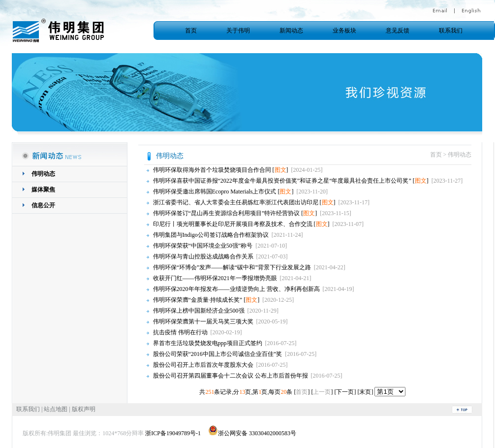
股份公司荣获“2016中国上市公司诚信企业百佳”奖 (218, 354)
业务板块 (344, 31)
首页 (191, 31)
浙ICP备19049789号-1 (173, 433)
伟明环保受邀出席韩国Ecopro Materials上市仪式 (215, 192)
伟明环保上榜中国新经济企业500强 (199, 311)
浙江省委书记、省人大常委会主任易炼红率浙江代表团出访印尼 (236, 202)
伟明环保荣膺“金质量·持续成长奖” (198, 300)
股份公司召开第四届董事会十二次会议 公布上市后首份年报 (231, 376)
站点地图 (56, 409)
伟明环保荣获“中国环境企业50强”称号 (203, 246)
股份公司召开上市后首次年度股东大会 (203, 365)
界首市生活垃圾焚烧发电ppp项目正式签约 (208, 343)
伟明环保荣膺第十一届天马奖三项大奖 (203, 321)
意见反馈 (398, 31)
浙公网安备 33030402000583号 (252, 433)
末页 (365, 392)
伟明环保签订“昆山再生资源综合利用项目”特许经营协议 (227, 213)
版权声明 (84, 409)
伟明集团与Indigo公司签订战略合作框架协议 (211, 235)
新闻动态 (291, 31)
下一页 (345, 392)
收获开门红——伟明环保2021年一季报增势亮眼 (215, 278)
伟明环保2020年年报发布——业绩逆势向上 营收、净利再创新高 (236, 289)
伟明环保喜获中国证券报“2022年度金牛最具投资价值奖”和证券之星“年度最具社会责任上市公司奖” (282, 181)
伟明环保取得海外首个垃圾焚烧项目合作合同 (212, 170)
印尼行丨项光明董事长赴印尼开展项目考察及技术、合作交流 (233, 224)
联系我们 (451, 31)
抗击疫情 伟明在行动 (180, 332)
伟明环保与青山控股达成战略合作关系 (203, 256)
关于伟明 (238, 31)
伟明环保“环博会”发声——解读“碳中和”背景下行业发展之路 (232, 267)
